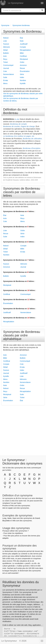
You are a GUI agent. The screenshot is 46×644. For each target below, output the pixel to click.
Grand (37, 518)
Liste (5, 41)
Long (4, 518)
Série (22, 74)
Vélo (14, 521)
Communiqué (8, 65)
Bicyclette (6, 521)
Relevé (6, 38)
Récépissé (24, 59)
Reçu (5, 59)
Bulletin (6, 53)
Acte (5, 56)
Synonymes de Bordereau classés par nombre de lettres (22, 192)
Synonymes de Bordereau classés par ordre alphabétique (22, 335)
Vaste (9, 518)
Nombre (23, 80)
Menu (5, 83)
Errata (6, 80)
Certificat (23, 56)
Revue (22, 68)
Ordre (22, 62)
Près (12, 506)
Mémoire (7, 47)
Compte (23, 47)
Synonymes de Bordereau (22, 31)
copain (10, 508)
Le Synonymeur (16, 3)
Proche (5, 506)
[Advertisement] (23, 19)
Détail (5, 50)
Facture (6, 44)
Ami (4, 508)
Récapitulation (25, 50)
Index (22, 77)
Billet (22, 53)
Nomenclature (9, 74)
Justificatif (24, 44)
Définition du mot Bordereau (15, 111)
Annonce (23, 65)
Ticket (5, 62)
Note (22, 41)
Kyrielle (23, 83)
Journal (6, 68)
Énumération (25, 71)
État (21, 38)
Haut (14, 518)
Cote (5, 71)
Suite (5, 77)
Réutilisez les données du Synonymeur (21, 584)
